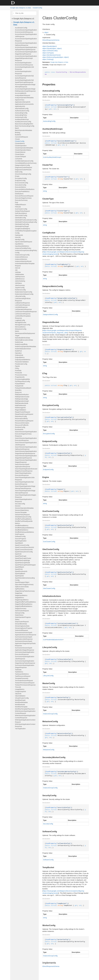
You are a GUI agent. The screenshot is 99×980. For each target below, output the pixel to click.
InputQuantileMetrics (22, 246)
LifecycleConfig (20, 296)
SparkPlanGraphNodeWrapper (25, 565)
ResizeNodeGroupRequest (24, 421)
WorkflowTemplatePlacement (25, 709)
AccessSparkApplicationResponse (23, 72)
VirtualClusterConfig (22, 698)
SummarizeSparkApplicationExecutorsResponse (25, 653)
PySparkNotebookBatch (23, 388)
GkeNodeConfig (21, 218)
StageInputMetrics (21, 595)
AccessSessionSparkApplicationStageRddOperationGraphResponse (26, 58)
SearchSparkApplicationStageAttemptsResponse (25, 492)
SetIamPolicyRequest (22, 515)
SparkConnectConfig (22, 545)
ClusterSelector (20, 152)
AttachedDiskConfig (22, 109)
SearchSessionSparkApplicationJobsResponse (26, 444)
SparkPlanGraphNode (23, 563)
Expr (17, 202)
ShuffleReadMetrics (22, 526)
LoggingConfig (20, 320)
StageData (19, 593)
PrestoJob (19, 373)
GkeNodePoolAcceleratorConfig (26, 220)
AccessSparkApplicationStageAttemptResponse (25, 86)
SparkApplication (21, 541)
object (46, 32)
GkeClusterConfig (21, 215)
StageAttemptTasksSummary (25, 591)
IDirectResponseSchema (51, 40)
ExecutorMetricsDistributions (25, 189)
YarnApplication (20, 729)
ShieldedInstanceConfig (23, 517)
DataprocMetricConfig (22, 165)
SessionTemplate (21, 512)
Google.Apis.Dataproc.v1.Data (21, 8)
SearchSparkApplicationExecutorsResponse (23, 474)
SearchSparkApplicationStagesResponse (26, 496)
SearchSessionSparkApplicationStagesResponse (26, 461)
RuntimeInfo (19, 429)
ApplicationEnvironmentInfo (24, 104)
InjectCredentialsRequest (24, 242)
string (45, 191)
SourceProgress (21, 539)
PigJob (17, 366)
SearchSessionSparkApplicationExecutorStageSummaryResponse (26, 434)
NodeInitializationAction (23, 349)
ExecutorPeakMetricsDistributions (22, 193)
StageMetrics (20, 598)
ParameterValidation (22, 362)
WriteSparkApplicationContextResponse (25, 725)
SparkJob (18, 554)
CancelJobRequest (22, 137)
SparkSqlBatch (20, 574)
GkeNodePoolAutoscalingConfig (26, 222)
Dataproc (61, 62)
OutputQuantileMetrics (23, 360)
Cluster (17, 139)
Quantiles (18, 390)
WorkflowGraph (20, 700)
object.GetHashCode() (50, 51)
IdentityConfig (20, 240)
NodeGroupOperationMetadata (26, 346)
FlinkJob (18, 207)
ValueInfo (18, 694)
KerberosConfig (20, 290)
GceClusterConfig (21, 209)
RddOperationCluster (22, 397)
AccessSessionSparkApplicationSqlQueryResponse (26, 44)
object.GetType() (48, 53)
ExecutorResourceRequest (24, 196)
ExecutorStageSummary (23, 198)
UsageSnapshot (21, 691)
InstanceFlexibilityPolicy (23, 248)
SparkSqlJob (19, 576)
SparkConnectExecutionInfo (25, 547)
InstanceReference (22, 257)
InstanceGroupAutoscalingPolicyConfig (26, 252)
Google (53, 62)
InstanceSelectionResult (23, 261)
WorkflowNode (20, 705)
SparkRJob (19, 569)
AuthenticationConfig (22, 111)
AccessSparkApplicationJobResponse (25, 68)
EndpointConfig (20, 181)
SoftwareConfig (20, 536)
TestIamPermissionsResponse (25, 685)
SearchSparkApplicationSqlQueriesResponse (24, 483)
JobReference (20, 279)
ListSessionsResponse (23, 314)
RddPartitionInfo (21, 405)
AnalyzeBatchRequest (23, 95)
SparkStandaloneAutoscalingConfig (25, 579)
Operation (18, 353)
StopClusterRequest (22, 622)
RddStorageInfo (20, 408)
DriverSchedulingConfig (23, 174)
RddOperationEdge (22, 399)
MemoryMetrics (20, 327)
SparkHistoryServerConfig (24, 552)
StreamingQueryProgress (24, 628)
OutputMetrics (20, 357)
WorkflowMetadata (21, 702)
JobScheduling (20, 281)
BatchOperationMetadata (24, 130)
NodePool (18, 351)
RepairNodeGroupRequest (24, 414)
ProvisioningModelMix (22, 379)
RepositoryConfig (21, 416)
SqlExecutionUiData (22, 587)
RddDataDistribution (22, 395)
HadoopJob (19, 235)
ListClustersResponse (22, 305)
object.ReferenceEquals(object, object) (56, 57)
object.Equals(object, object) (52, 48)
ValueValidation (20, 696)
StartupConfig (20, 613)
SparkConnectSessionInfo (24, 550)
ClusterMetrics (20, 143)
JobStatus (18, 283)
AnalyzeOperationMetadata (24, 98)
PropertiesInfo (20, 377)
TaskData (18, 670)
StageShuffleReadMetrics (24, 604)
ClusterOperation (21, 146)
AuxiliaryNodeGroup (22, 119)
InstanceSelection (21, 259)
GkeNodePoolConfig (22, 224)
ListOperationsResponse (23, 309)
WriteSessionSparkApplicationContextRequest (25, 712)
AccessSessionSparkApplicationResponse (26, 40)
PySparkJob (19, 386)
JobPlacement (20, 277)
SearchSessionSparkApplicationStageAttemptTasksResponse (26, 452)
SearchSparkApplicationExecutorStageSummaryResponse (26, 470)
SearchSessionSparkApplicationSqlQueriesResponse (26, 448)
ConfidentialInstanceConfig (24, 161)
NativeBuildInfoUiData (23, 338)
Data (67, 62)
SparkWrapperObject (22, 582)
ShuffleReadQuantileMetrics (25, 528)
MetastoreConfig (21, 329)
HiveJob (18, 237)
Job (16, 270)
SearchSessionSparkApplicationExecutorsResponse (26, 439)
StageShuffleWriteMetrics (24, 606)
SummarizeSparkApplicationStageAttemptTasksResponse (25, 662)
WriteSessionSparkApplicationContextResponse (25, 717)
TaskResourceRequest (23, 676)
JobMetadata (19, 274)
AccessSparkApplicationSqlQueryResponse (24, 77)
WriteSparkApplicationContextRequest (25, 721)
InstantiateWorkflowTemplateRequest (25, 265)
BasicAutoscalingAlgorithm (24, 124)
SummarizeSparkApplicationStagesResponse (25, 666)
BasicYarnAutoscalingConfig (25, 126)
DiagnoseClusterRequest (24, 167)
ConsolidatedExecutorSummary (26, 163)
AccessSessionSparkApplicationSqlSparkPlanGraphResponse (26, 48)
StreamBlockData (21, 624)
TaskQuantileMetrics (22, 674)
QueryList (18, 392)
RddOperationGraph (22, 401)
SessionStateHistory (22, 510)
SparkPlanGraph (21, 556)
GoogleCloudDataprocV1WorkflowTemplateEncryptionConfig (26, 231)
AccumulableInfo (21, 93)
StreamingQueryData (22, 626)
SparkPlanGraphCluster (23, 558)
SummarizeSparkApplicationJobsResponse (25, 658)
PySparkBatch (20, 384)
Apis (56, 62)
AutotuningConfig (21, 117)
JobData (18, 272)
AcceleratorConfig (21, 28)
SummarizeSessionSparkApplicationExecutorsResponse (26, 634)
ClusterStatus (20, 154)
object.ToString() (48, 59)
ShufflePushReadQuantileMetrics (24, 522)
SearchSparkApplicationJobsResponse (25, 479)
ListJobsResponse (21, 307)
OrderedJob (19, 355)
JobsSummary (20, 285)
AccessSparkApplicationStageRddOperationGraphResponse (25, 90)
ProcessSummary (21, 375)
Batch (17, 128)
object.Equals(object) (50, 46)
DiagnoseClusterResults (23, 170)
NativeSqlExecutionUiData (24, 340)
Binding (18, 133)
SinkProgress (20, 534)
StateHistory (19, 615)
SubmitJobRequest (22, 630)
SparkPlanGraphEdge (22, 560)
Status (17, 619)
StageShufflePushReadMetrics (25, 602)
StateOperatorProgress (23, 617)
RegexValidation (21, 410)
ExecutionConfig (21, 185)
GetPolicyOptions (21, 213)
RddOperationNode (22, 403)
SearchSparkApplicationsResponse (24, 500)
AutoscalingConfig (21, 113)
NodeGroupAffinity (21, 344)
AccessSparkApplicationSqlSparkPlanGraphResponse (24, 81)
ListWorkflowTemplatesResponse (23, 317)
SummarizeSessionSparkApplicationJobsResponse (24, 638)
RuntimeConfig (20, 427)
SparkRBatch (20, 567)
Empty (17, 176)
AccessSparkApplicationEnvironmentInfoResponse (24, 64)
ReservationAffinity (21, 419)
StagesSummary (21, 609)
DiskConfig (19, 172)
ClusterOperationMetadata (24, 148)
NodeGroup (19, 342)
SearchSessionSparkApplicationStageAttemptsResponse (26, 457)
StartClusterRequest (22, 611)
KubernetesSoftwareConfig (24, 294)
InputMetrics (19, 244)
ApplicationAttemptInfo (23, 102)
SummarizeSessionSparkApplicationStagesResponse (25, 649)
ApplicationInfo (20, 106)
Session (18, 506)
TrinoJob (18, 687)
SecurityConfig (20, 504)
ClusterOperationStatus (23, 150)
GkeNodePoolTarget (22, 226)
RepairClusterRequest (23, 412)
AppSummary (20, 100)
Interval (18, 268)
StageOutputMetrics (22, 600)
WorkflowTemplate (21, 707)
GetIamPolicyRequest (22, 211)
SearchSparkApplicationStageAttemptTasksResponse (25, 487)
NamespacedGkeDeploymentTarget (25, 334)
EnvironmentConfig (22, 183)
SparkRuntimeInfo (21, 571)
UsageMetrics (20, 689)
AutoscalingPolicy (21, 115)
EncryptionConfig (21, 178)
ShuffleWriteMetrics (22, 530)
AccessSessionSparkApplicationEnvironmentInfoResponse (26, 31)
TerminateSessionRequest (24, 681)
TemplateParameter (22, 678)
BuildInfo (18, 135)
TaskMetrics (19, 672)
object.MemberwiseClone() (52, 55)
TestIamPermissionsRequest (25, 683)
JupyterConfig (20, 288)
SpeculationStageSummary (24, 584)
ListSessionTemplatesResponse (26, 312)
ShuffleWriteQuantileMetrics (25, 532)
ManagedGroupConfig (23, 325)
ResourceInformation (22, 423)
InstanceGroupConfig (22, 255)
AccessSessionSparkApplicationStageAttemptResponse (26, 53)
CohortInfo (19, 159)
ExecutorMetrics (21, 187)
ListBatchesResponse (22, 303)
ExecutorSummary (21, 200)
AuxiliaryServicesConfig (23, 122)
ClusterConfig (37, 8)
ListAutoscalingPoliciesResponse (23, 300)
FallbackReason (21, 205)
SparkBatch (19, 543)
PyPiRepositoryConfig (22, 381)
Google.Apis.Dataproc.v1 (24, 19)
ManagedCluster (21, 322)
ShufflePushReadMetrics (23, 519)
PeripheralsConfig (21, 364)
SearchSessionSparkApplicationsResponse (23, 465)
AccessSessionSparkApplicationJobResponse (26, 35)
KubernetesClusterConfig (24, 292)
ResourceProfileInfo (22, 425)
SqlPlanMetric (20, 589)
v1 (64, 62)
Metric (17, 331)
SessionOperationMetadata (24, 508)
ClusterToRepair (21, 157)
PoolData (18, 371)
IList (45, 157)
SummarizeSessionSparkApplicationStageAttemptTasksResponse (25, 643)
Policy (17, 368)
